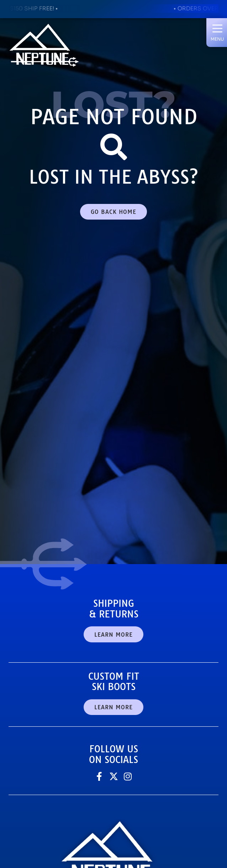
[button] (217, 32)
